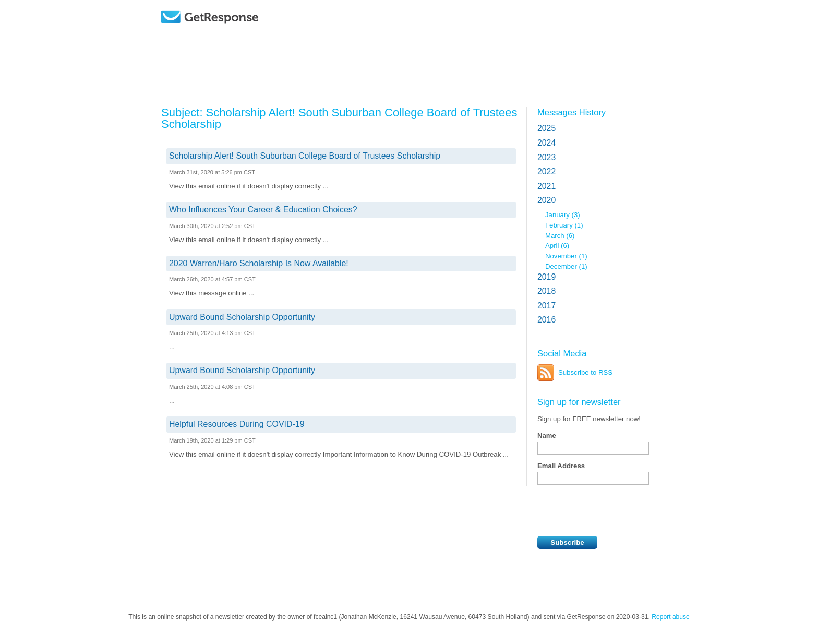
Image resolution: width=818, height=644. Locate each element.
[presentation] (617, 510)
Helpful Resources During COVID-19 (237, 424)
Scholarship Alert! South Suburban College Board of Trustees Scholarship (305, 156)
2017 (546, 306)
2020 (546, 200)
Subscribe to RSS (585, 372)
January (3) (563, 215)
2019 (546, 277)
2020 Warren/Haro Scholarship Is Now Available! (259, 263)
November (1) (566, 256)
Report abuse (671, 617)
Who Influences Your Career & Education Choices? (263, 210)
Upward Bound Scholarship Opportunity (242, 317)
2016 (546, 320)
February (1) (564, 225)
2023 (546, 157)
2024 (546, 143)
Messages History (572, 112)
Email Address (561, 466)
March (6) (560, 236)
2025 (546, 128)
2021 (546, 186)
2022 (546, 171)
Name (547, 436)
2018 (546, 291)
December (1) (566, 266)
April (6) (557, 246)
